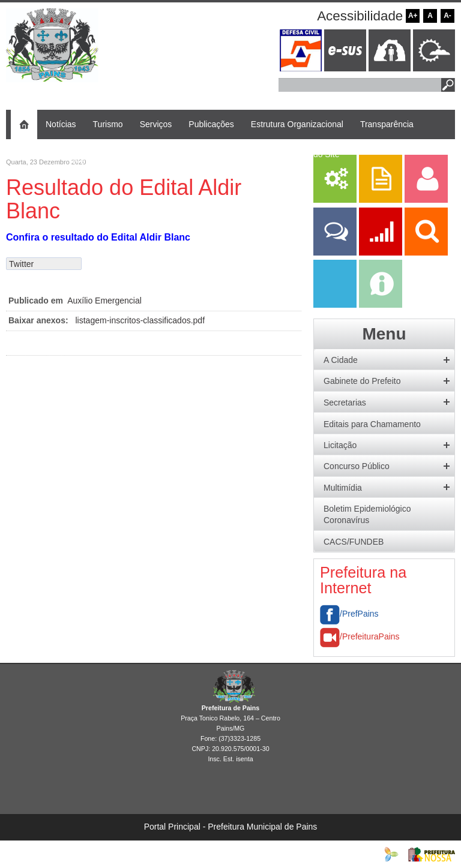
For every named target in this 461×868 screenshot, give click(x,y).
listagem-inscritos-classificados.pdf (140, 320)
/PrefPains (349, 614)
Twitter (21, 264)
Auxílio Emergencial (104, 301)
